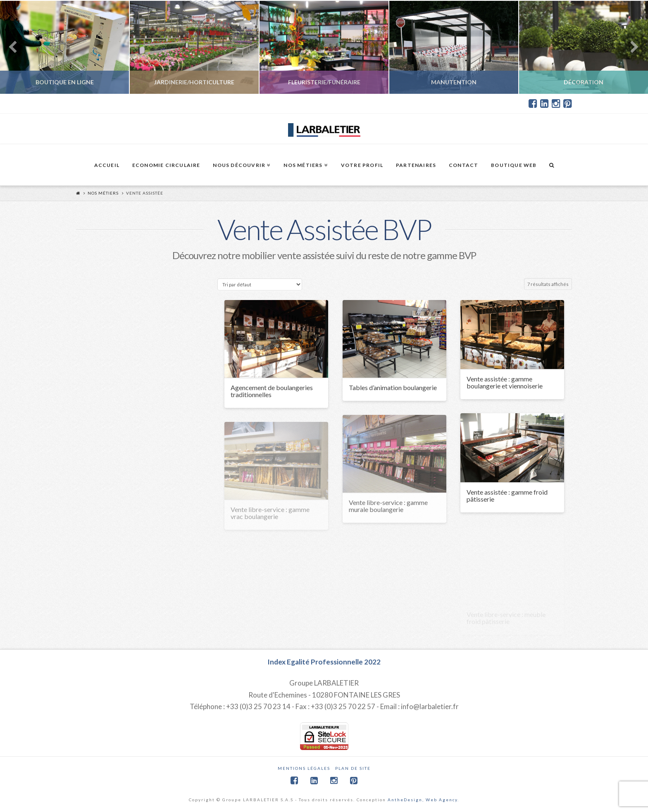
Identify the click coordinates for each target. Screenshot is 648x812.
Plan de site (353, 768)
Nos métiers (103, 193)
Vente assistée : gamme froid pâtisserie (507, 495)
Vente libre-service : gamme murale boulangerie (388, 506)
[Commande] (260, 285)
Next (630, 47)
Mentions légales (304, 768)
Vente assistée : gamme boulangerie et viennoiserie (505, 382)
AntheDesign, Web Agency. (423, 800)
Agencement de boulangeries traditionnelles (272, 391)
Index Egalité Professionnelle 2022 (324, 662)
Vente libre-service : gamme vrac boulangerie (270, 513)
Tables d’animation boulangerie (393, 387)
